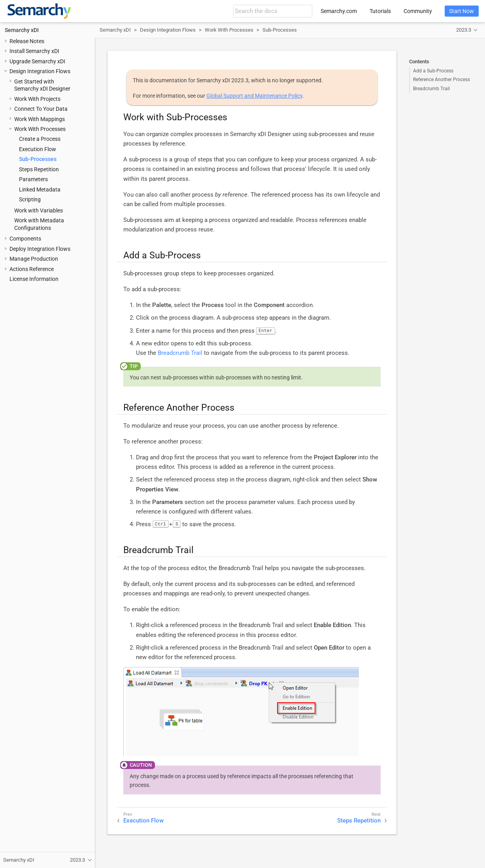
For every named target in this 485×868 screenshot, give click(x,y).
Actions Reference (32, 269)
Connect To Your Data (41, 109)
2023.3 (464, 30)
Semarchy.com (339, 11)
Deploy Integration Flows (40, 249)
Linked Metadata (40, 190)
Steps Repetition (39, 169)
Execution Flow (38, 149)
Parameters (33, 179)
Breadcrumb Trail (431, 89)
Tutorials (380, 11)
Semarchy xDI (22, 30)
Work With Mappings (40, 119)
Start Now (461, 11)
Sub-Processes (38, 159)
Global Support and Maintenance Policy (254, 96)
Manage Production (34, 259)
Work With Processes (40, 129)
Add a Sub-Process (433, 71)
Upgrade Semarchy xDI (37, 61)
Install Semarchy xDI (34, 51)
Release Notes (27, 41)
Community (418, 11)
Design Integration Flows (40, 71)
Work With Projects (37, 99)
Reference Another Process (442, 80)
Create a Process (40, 139)
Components (25, 239)
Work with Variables (39, 210)
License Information (34, 279)
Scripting (30, 199)
